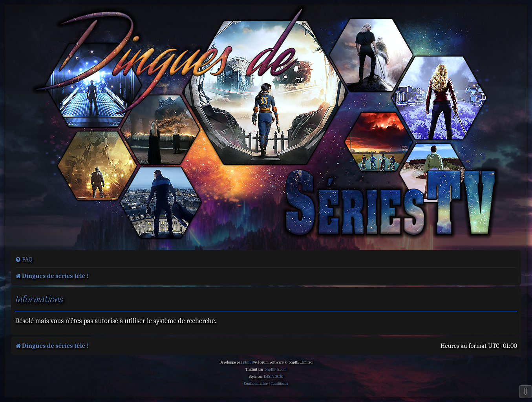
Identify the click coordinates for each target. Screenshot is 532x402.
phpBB (249, 362)
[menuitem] (24, 259)
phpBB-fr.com (276, 369)
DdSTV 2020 (273, 376)
